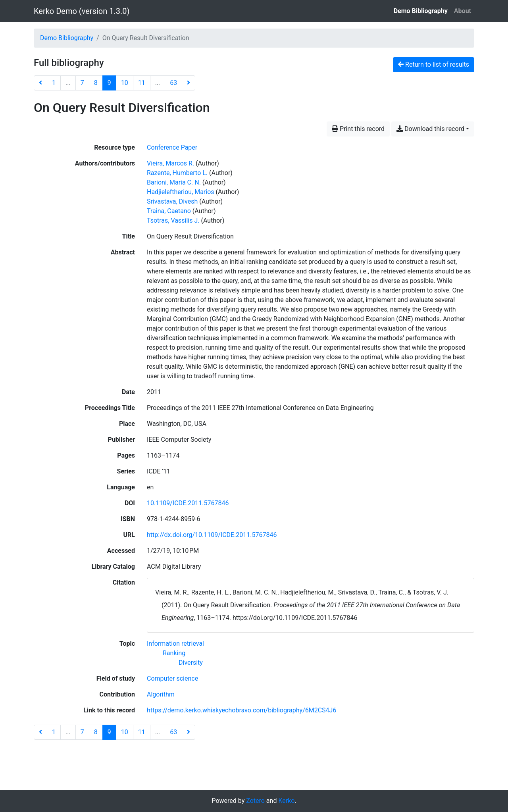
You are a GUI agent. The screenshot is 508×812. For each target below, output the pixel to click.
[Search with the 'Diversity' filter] (191, 663)
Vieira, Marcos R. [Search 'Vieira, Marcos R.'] (170, 163)
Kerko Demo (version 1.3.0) (82, 11)
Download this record (430, 129)
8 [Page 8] (96, 83)
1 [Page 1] (54, 83)
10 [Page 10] (125, 83)
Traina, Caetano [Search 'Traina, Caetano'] (169, 211)
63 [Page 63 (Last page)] (173, 83)
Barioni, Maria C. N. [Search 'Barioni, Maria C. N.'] (174, 182)
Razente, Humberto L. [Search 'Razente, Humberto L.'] (177, 173)
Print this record (358, 129)
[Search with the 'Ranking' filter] (174, 653)
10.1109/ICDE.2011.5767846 (188, 503)
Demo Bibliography (421, 11)
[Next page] (189, 83)
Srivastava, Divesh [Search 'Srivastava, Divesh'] (172, 201)
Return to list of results (434, 64)
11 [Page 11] (142, 83)
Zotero (255, 801)
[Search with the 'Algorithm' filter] (161, 694)
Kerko (286, 801)
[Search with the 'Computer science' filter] (172, 678)
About (463, 11)
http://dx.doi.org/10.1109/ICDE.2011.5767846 (212, 535)
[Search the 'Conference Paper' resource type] (172, 147)
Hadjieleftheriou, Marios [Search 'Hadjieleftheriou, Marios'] (181, 192)
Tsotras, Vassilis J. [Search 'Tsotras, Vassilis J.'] (173, 220)
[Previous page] (40, 83)
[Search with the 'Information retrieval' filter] (175, 644)
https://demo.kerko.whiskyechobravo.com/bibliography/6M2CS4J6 (241, 710)
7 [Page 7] (82, 83)
